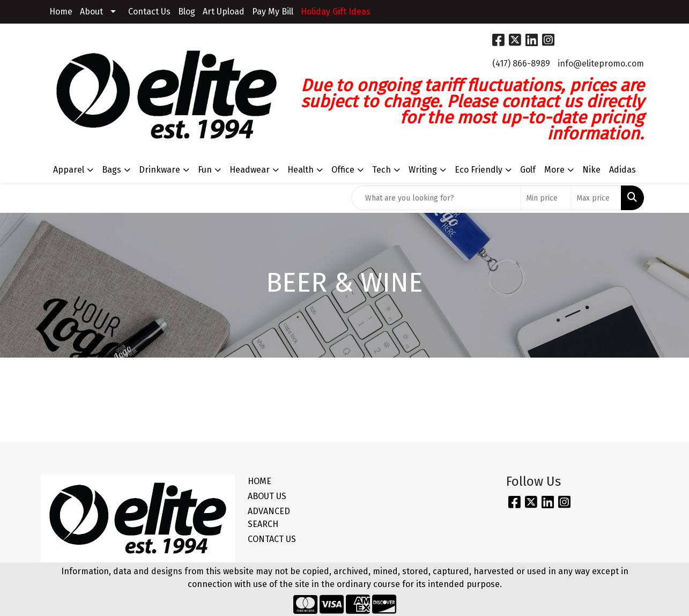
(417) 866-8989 (521, 64)
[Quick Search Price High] (596, 198)
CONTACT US (272, 539)
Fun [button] (205, 170)
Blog (187, 12)
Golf (528, 170)
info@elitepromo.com (601, 64)
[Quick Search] (436, 198)
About (91, 12)
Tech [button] (381, 170)
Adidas (623, 170)
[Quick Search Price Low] (546, 198)
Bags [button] (112, 170)
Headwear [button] (250, 170)
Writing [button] (423, 170)
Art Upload (224, 12)
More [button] (554, 170)
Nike (591, 170)
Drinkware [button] (160, 170)
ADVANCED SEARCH (269, 518)
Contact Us (149, 12)
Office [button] (343, 170)
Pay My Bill (273, 12)
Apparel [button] (69, 170)
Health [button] (301, 170)
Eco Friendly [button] (479, 170)
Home (61, 12)
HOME (260, 481)
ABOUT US (267, 496)
